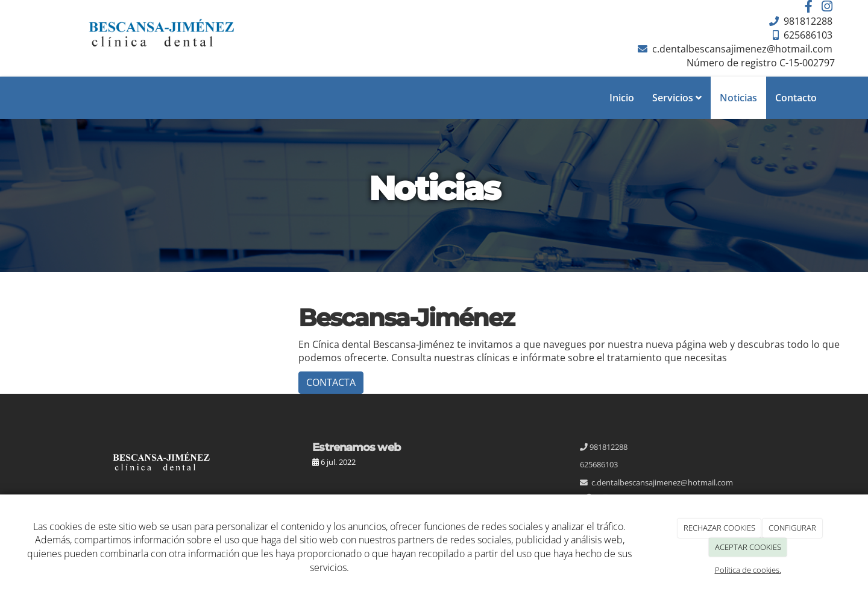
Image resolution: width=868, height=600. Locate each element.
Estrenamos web (356, 447)
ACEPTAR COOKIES (748, 547)
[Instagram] (827, 8)
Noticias (738, 98)
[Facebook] (809, 8)
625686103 (807, 35)
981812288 (807, 21)
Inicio (622, 98)
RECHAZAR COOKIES (719, 528)
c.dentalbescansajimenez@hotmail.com (741, 49)
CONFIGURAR (792, 528)
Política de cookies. (748, 570)
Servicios (677, 98)
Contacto (796, 98)
